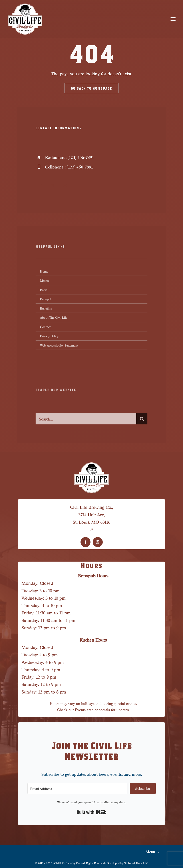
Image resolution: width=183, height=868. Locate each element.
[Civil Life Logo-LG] (25, 4)
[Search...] (86, 421)
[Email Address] (77, 788)
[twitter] (53, 186)
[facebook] (41, 186)
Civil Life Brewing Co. (67, 863)
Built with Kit (91, 812)
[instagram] (65, 186)
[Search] (142, 421)
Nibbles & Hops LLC (136, 863)
